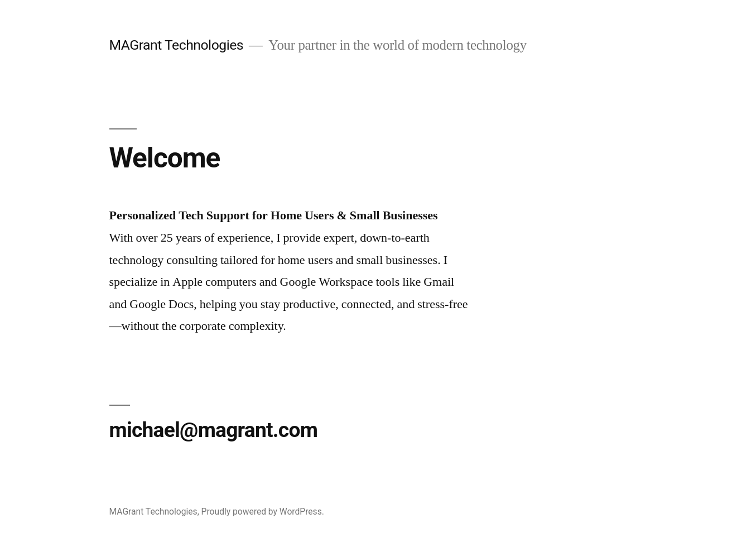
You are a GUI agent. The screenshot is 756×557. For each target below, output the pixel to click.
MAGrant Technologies (177, 45)
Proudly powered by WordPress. (263, 512)
